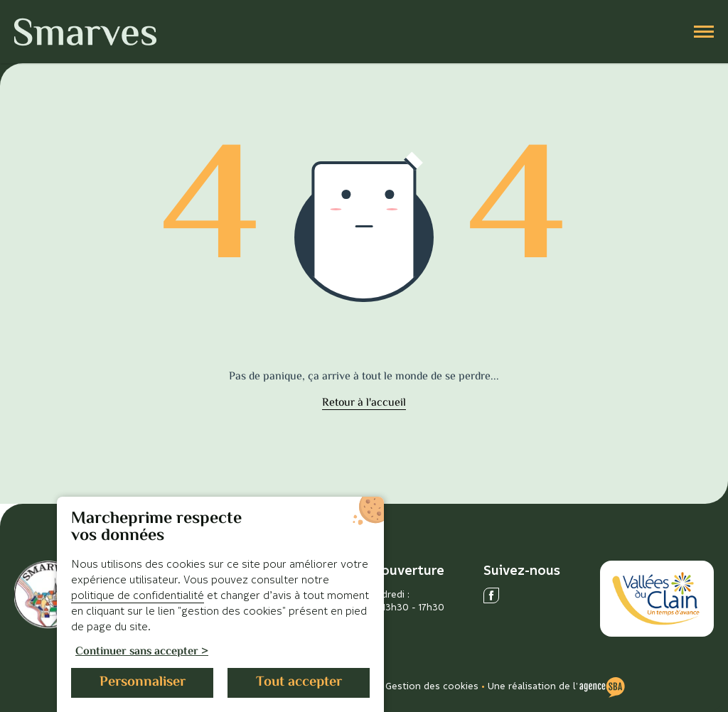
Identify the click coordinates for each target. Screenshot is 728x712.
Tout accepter (299, 683)
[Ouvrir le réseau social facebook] (491, 595)
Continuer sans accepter (137, 653)
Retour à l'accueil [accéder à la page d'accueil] (364, 404)
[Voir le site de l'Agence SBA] (602, 686)
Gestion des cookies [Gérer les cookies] (432, 685)
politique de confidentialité (138, 595)
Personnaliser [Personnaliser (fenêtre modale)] (143, 683)
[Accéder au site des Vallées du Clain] (657, 599)
